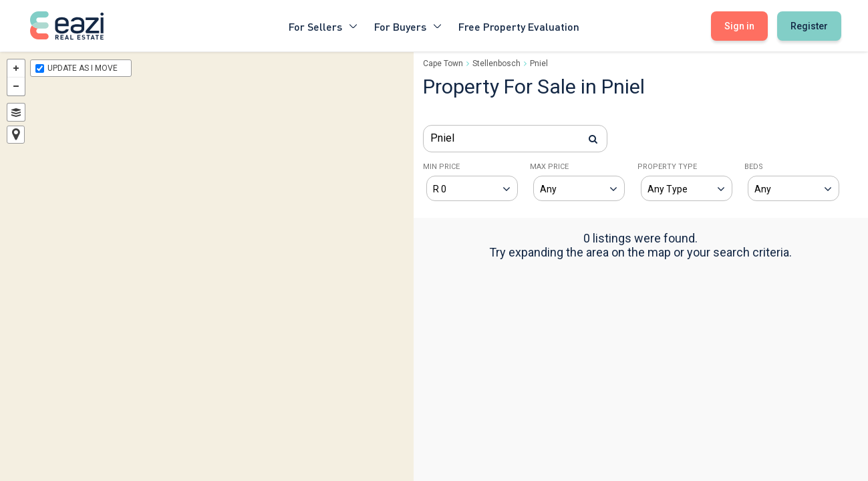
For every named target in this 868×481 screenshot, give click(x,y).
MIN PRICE (441, 167)
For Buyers (408, 26)
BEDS (754, 167)
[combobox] (515, 139)
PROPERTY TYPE (667, 167)
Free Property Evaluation (519, 26)
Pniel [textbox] (442, 138)
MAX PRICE (549, 167)
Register (809, 26)
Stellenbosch (496, 63)
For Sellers (323, 26)
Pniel (539, 63)
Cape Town (443, 63)
